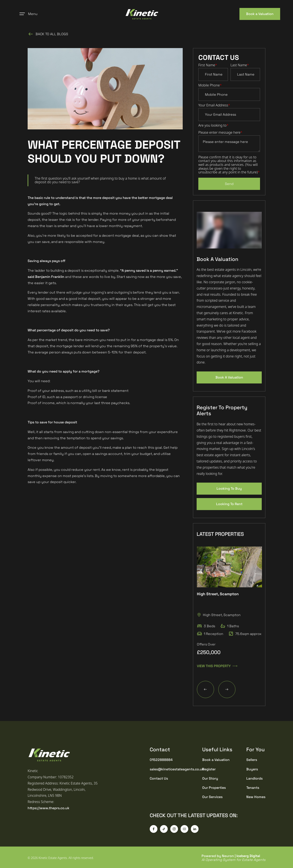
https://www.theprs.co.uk (49, 808)
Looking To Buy (229, 489)
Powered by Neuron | (233, 858)
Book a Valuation (260, 14)
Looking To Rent (229, 504)
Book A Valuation (229, 377)
